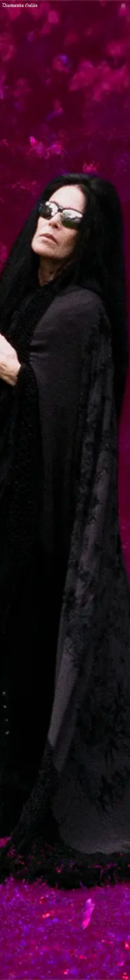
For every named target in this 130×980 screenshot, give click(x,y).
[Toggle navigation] (123, 5)
